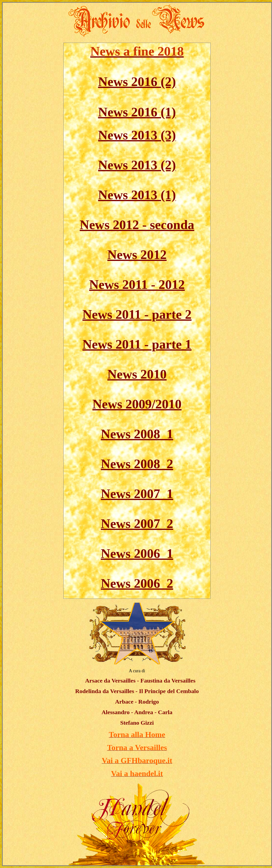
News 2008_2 (137, 464)
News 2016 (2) (137, 82)
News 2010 (137, 374)
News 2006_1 (137, 553)
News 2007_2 (137, 524)
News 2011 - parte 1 (137, 344)
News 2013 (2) (137, 165)
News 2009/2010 (137, 404)
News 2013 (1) (137, 195)
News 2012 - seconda (137, 225)
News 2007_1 (137, 494)
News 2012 (137, 255)
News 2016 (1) (137, 112)
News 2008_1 (137, 434)
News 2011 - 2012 (137, 284)
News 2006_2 (137, 583)
